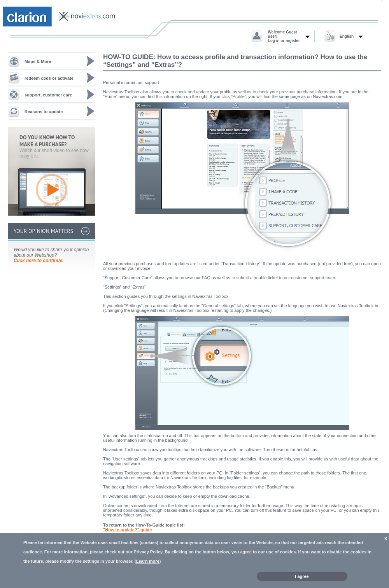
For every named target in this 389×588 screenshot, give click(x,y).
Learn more (148, 561)
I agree (302, 576)
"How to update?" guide (127, 530)
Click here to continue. (39, 261)
